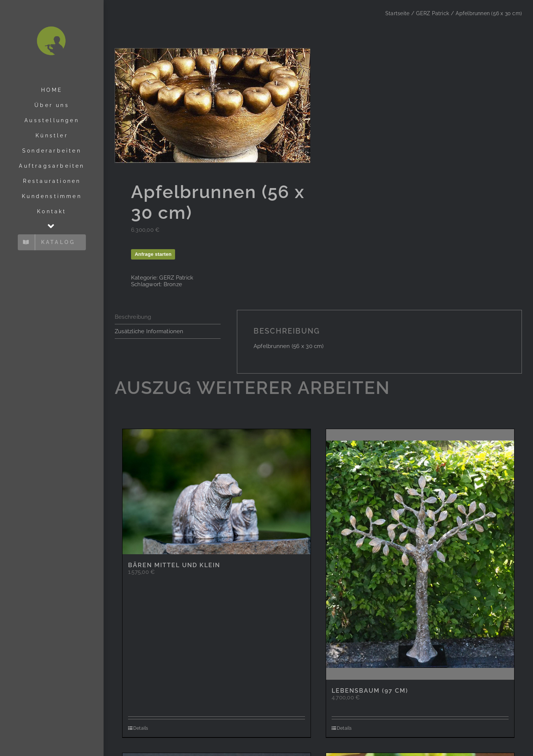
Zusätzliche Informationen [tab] (149, 331)
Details (141, 728)
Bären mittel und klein (174, 565)
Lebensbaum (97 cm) (370, 691)
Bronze (173, 284)
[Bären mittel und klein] (217, 492)
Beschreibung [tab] (133, 317)
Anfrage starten (153, 254)
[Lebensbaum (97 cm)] (420, 554)
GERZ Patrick (176, 278)
